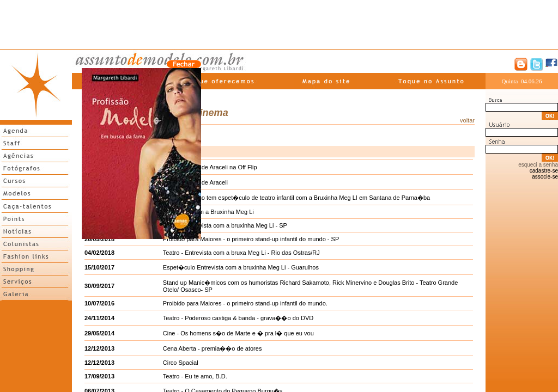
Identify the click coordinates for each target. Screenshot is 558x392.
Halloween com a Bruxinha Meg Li (208, 212)
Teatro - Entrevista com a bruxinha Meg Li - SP (225, 225)
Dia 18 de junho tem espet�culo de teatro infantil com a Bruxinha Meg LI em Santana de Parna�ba (296, 198)
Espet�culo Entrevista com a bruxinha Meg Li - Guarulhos (241, 267)
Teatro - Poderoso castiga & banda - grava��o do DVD (238, 318)
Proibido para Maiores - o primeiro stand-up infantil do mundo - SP (251, 239)
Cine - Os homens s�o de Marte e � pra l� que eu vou (238, 333)
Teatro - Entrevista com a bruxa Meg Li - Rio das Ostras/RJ (241, 253)
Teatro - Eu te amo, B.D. (195, 376)
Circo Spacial (181, 363)
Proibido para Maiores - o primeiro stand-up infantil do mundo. (245, 303)
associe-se (545, 177)
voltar (467, 120)
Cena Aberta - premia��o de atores (213, 348)
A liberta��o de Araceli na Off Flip (210, 167)
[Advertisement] (279, 24)
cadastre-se (544, 171)
